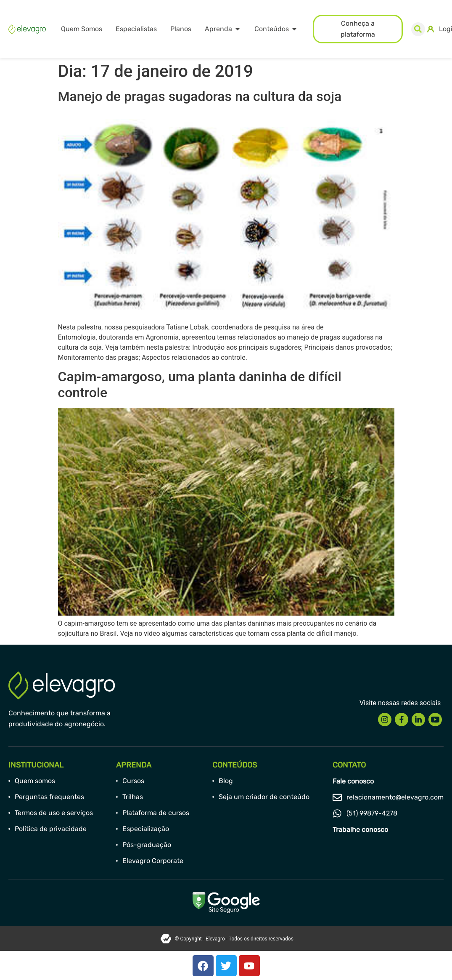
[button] (418, 29)
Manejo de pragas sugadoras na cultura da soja (200, 96)
